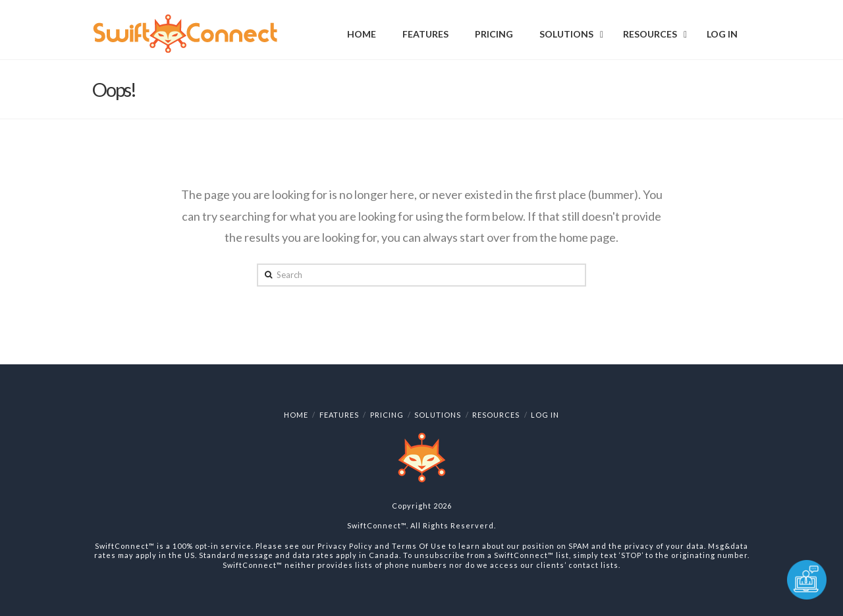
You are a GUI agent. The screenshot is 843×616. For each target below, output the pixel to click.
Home (296, 415)
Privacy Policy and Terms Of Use (382, 546)
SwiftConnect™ (377, 525)
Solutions (438, 415)
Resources (496, 415)
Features (339, 415)
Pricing (387, 415)
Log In (545, 415)
